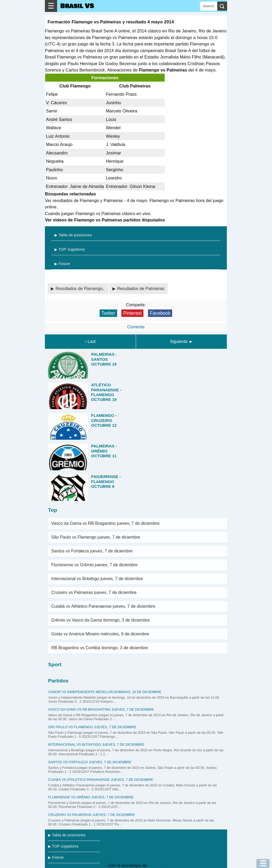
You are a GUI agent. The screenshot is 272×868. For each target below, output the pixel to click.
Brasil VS (77, 6)
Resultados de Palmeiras (141, 289)
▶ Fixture (62, 264)
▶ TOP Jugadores (70, 249)
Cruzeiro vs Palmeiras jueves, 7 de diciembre (94, 592)
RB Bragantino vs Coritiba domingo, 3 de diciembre (100, 648)
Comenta (136, 327)
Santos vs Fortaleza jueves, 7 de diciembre (92, 551)
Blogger (155, 865)
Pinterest (132, 313)
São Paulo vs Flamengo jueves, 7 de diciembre (96, 537)
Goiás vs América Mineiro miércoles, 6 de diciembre (100, 634)
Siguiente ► (182, 341)
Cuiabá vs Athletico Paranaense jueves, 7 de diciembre (103, 606)
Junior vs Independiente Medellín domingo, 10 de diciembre (105, 692)
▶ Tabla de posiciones (73, 235)
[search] (222, 6)
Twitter (108, 313)
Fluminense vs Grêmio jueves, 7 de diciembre (94, 565)
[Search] (209, 6)
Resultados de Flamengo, (80, 289)
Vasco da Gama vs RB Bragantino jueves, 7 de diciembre (105, 523)
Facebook (160, 313)
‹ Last (90, 341)
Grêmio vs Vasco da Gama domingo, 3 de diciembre (101, 620)
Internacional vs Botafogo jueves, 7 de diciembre (97, 579)
